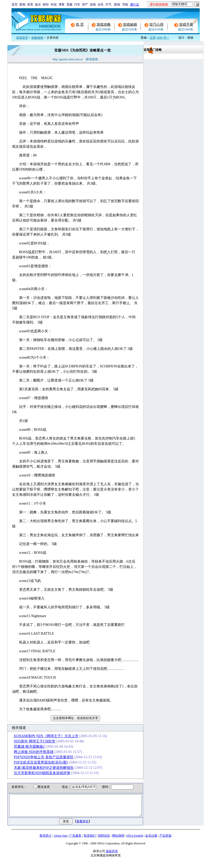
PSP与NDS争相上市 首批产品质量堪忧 (38, 757)
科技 (54, 5)
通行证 (135, 5)
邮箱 (117, 5)
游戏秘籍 (130, 24)
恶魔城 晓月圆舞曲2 (24, 747)
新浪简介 (46, 840)
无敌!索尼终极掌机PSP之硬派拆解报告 (38, 768)
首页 (15, 5)
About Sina (61, 840)
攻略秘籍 (37, 38)
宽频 (69, 5)
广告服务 (75, 840)
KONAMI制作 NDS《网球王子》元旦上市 (41, 736)
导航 (125, 5)
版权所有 (112, 856)
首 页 (80, 24)
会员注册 (151, 840)
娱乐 (38, 5)
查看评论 (83, 826)
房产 (85, 5)
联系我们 (90, 840)
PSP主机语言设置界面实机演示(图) (36, 762)
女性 (101, 5)
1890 (159, 38)
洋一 (166, 38)
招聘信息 (104, 840)
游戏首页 (22, 38)
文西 (153, 38)
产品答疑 (165, 840)
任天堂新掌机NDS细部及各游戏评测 (37, 773)
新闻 (22, 5)
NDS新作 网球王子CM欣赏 (29, 741)
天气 (108, 5)
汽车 (77, 5)
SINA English (135, 840)
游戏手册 (186, 24)
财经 (46, 5)
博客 (62, 5)
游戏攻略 (104, 24)
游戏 (93, 5)
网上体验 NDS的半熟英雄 (28, 752)
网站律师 (118, 840)
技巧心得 (156, 24)
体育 (30, 5)
